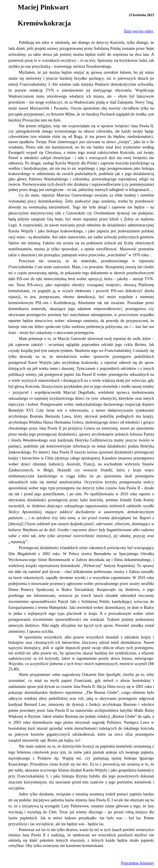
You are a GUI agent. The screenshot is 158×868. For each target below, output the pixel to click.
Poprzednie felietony (138, 863)
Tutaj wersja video (139, 31)
